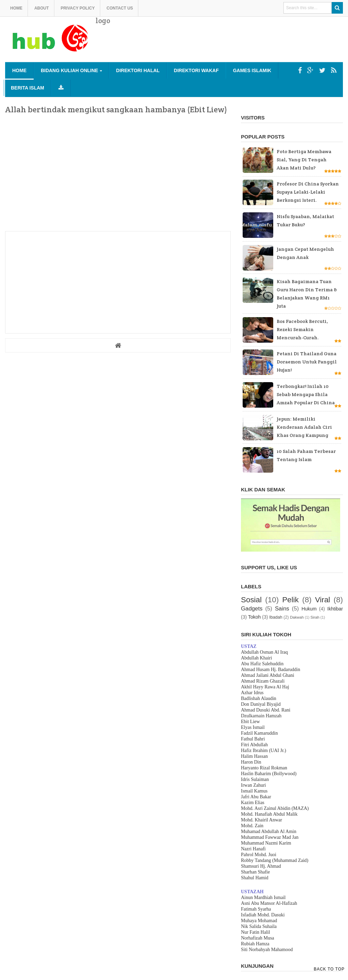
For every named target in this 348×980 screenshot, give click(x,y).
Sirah (315, 617)
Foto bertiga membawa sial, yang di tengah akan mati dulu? (304, 160)
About (42, 8)
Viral (323, 600)
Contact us (120, 8)
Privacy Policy (77, 8)
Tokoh (254, 617)
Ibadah (276, 617)
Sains (282, 609)
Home (16, 8)
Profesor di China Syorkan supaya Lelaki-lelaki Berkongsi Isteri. (308, 192)
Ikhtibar (335, 609)
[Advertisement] (219, 44)
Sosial (251, 600)
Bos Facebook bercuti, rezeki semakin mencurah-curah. (302, 329)
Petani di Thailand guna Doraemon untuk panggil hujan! (307, 362)
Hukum (309, 609)
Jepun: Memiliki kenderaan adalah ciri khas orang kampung (304, 427)
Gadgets (252, 609)
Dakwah (297, 617)
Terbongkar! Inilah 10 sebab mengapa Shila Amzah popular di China (306, 394)
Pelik (290, 600)
